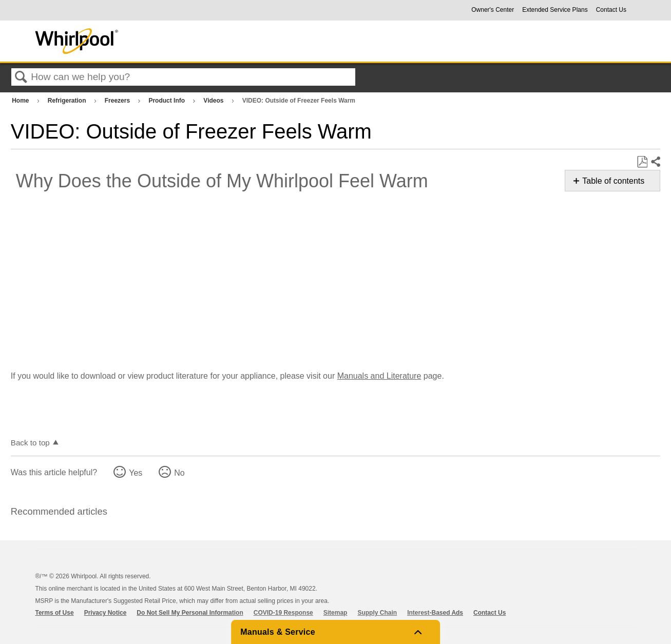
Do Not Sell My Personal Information (190, 613)
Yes (136, 473)
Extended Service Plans (555, 10)
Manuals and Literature (379, 376)
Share (655, 162)
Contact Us (611, 10)
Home (21, 101)
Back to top (30, 443)
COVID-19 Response (283, 613)
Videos (214, 101)
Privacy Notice (106, 613)
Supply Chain (377, 613)
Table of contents (613, 181)
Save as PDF (642, 162)
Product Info (167, 101)
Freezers (118, 101)
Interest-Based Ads (435, 613)
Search (21, 77)
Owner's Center (493, 10)
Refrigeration (68, 101)
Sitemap (335, 613)
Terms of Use (55, 613)
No (179, 473)
